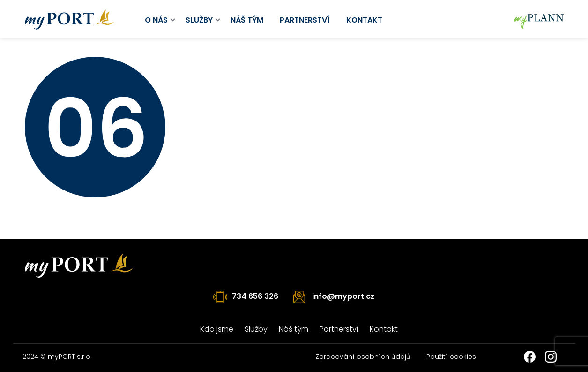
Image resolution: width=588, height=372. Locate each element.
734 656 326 (255, 296)
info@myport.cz (343, 296)
